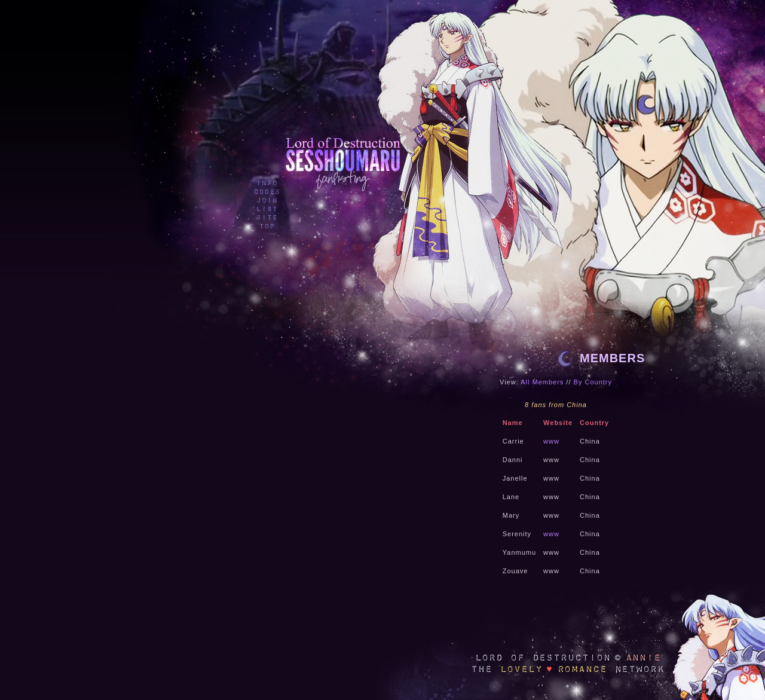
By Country (593, 382)
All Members (542, 382)
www (551, 441)
